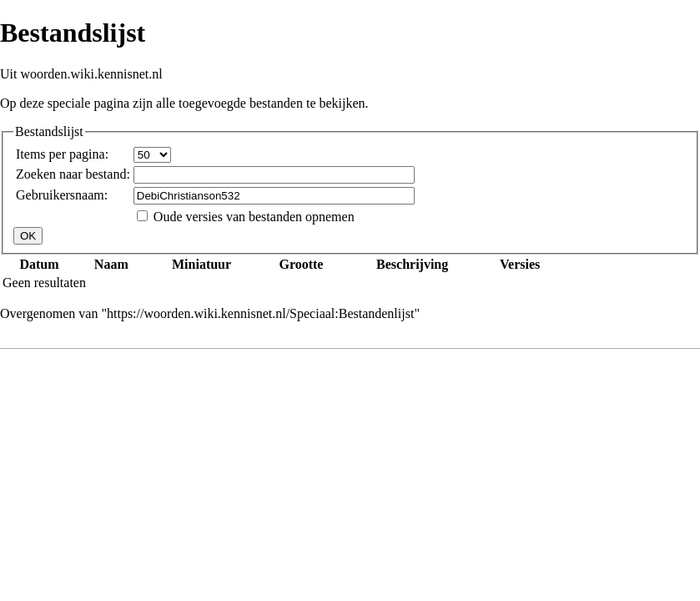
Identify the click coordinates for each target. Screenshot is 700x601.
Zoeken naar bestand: (73, 174)
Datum (39, 264)
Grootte (301, 264)
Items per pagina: (62, 154)
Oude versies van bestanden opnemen (254, 217)
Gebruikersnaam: (62, 195)
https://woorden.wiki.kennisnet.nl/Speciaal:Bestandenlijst (260, 313)
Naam (111, 264)
